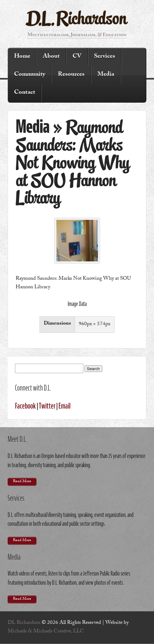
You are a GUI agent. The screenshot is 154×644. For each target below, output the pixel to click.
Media (106, 75)
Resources (71, 75)
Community (30, 75)
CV (77, 57)
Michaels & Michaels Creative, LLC (46, 632)
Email (64, 406)
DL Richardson (24, 623)
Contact (25, 93)
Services (105, 57)
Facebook (25, 406)
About (51, 57)
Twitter (47, 406)
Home (22, 57)
